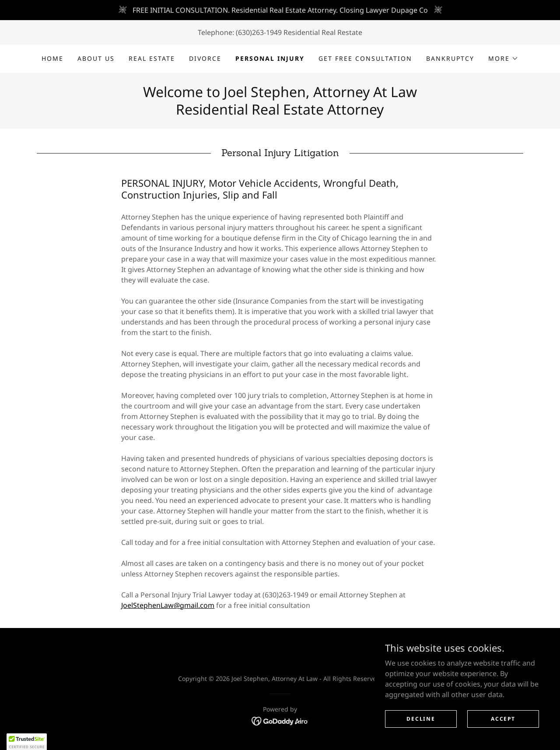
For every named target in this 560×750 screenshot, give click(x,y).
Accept (503, 725)
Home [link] (52, 58)
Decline (421, 725)
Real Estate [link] (152, 58)
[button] (503, 59)
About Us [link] (96, 58)
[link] (280, 720)
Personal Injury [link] (270, 58)
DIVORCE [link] (205, 58)
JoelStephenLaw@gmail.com (168, 605)
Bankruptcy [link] (450, 58)
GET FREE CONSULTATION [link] (365, 58)
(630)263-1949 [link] (259, 32)
